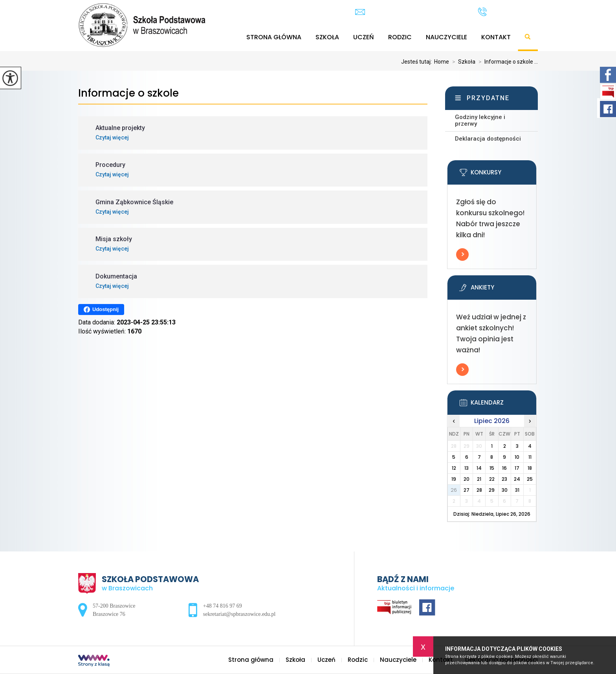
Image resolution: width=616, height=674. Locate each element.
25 (530, 479)
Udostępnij (101, 310)
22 (492, 479)
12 (454, 468)
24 (517, 479)
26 (454, 490)
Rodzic (400, 37)
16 (504, 468)
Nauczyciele (446, 37)
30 (505, 490)
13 (467, 468)
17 (517, 468)
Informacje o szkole (128, 93)
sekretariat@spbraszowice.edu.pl (409, 12)
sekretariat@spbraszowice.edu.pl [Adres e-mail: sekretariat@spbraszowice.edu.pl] (239, 614)
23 (504, 479)
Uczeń (364, 37)
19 (454, 479)
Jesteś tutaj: (418, 62)
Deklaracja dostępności (488, 139)
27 (467, 490)
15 (492, 468)
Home (442, 62)
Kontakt (496, 37)
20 (467, 479)
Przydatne (488, 98)
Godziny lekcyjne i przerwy (480, 120)
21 (479, 479)
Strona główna (274, 37)
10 (517, 457)
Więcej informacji (462, 255)
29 (492, 490)
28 (479, 490)
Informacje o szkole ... (507, 62)
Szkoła (327, 37)
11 (530, 457)
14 (479, 468)
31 (517, 490)
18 (530, 468)
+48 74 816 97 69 (508, 12)
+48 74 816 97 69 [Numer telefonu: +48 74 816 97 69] (223, 606)
